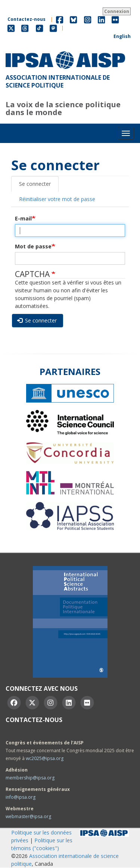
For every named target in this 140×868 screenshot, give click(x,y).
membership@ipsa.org (30, 778)
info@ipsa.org (21, 797)
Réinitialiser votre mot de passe (57, 199)
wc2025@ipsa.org (45, 758)
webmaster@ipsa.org (28, 816)
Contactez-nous (27, 19)
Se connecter (35, 184)
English (122, 36)
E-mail (23, 218)
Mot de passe (33, 246)
